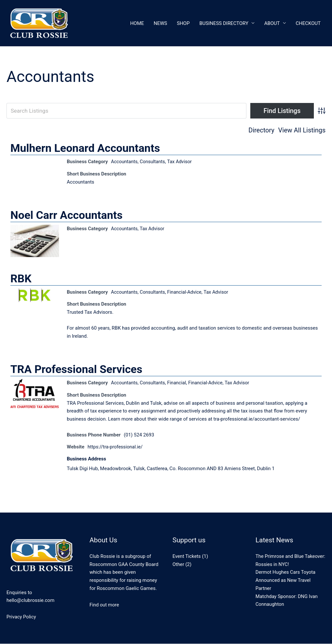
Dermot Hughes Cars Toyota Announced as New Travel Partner (286, 581)
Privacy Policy (21, 617)
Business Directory (224, 23)
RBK (21, 279)
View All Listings (302, 130)
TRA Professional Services (76, 370)
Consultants (154, 162)
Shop (183, 23)
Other (178, 565)
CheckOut (308, 23)
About (272, 23)
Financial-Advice (187, 293)
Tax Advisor (181, 162)
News (160, 23)
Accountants (125, 162)
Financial (179, 384)
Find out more (104, 605)
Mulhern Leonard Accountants (85, 148)
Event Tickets (187, 557)
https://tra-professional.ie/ (116, 447)
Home (137, 23)
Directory (261, 130)
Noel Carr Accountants (66, 215)
